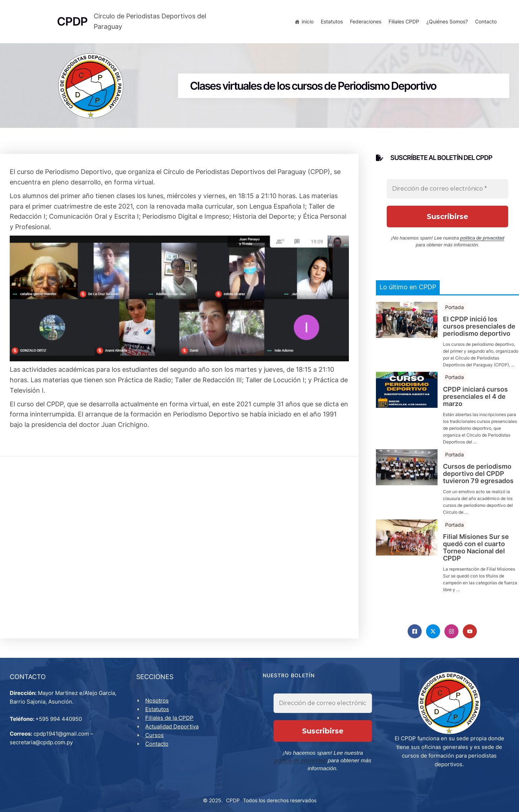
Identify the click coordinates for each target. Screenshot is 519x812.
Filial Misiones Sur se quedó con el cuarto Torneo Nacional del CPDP (476, 551)
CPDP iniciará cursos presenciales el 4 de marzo (475, 400)
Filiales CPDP (403, 23)
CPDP (233, 798)
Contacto (485, 23)
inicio (307, 23)
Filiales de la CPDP (170, 723)
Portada (454, 310)
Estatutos (331, 23)
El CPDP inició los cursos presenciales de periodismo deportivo (479, 329)
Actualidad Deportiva (173, 731)
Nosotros (158, 706)
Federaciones (365, 23)
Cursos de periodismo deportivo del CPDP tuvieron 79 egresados (478, 477)
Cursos (156, 740)
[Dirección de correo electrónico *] (447, 192)
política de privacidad (482, 241)
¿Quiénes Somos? (446, 23)
